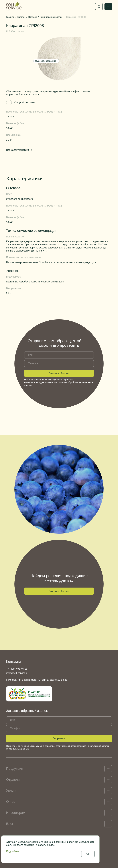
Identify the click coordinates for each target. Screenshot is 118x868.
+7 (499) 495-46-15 (17, 669)
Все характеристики (19, 150)
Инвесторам (16, 813)
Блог (10, 824)
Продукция (15, 769)
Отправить (59, 738)
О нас (11, 802)
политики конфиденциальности (40, 382)
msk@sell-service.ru (17, 673)
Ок (88, 854)
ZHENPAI (11, 31)
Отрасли (13, 780)
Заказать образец (59, 373)
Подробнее (13, 851)
